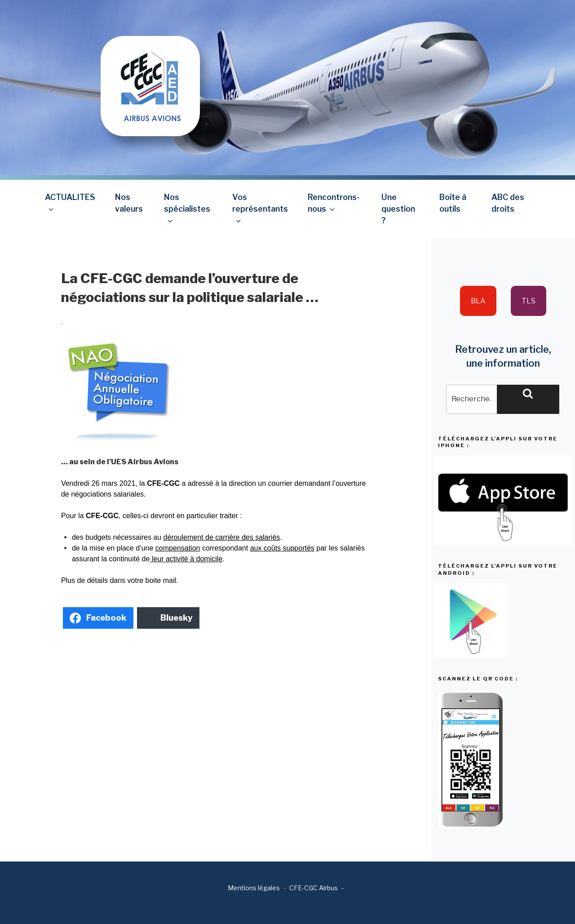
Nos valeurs (129, 203)
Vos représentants (260, 209)
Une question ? (398, 209)
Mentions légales (254, 888)
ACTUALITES (70, 203)
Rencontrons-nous (334, 203)
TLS (529, 301)
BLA (478, 301)
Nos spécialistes (187, 209)
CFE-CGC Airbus (314, 888)
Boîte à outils (453, 203)
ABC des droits (508, 203)
